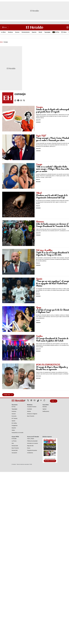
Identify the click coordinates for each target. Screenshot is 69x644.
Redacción (38, 180)
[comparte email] (21, 101)
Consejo (6, 42)
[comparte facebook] (18, 101)
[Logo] (34, 27)
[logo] (15, 401)
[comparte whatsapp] (15, 101)
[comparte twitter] (24, 101)
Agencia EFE (38, 120)
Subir (54, 401)
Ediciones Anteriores (50, 461)
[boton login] (68, 27)
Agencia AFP (38, 349)
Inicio (1, 42)
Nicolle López (39, 376)
